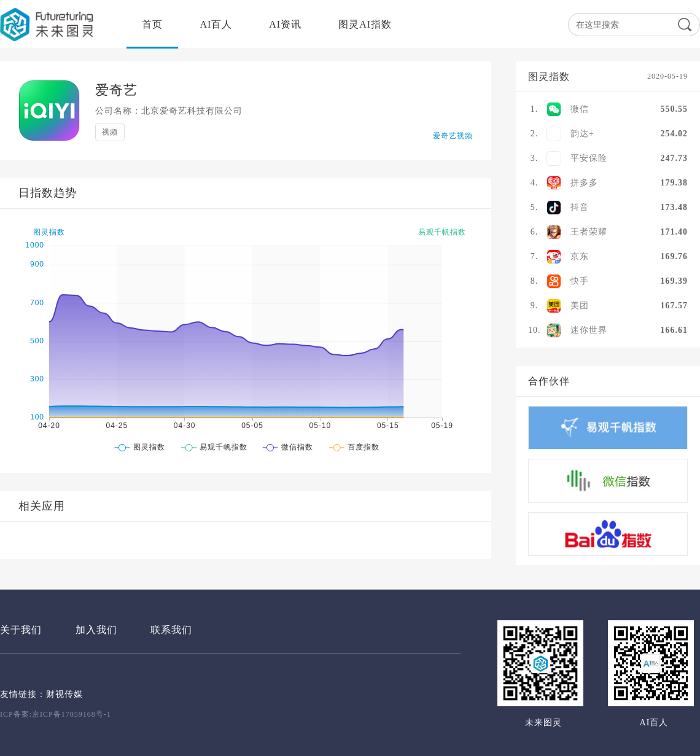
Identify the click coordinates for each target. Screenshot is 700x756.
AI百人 (216, 24)
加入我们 (96, 630)
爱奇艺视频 (453, 136)
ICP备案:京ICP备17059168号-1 (56, 714)
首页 (152, 24)
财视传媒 (64, 694)
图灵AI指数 (365, 24)
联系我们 (171, 630)
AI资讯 (285, 24)
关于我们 (21, 630)
